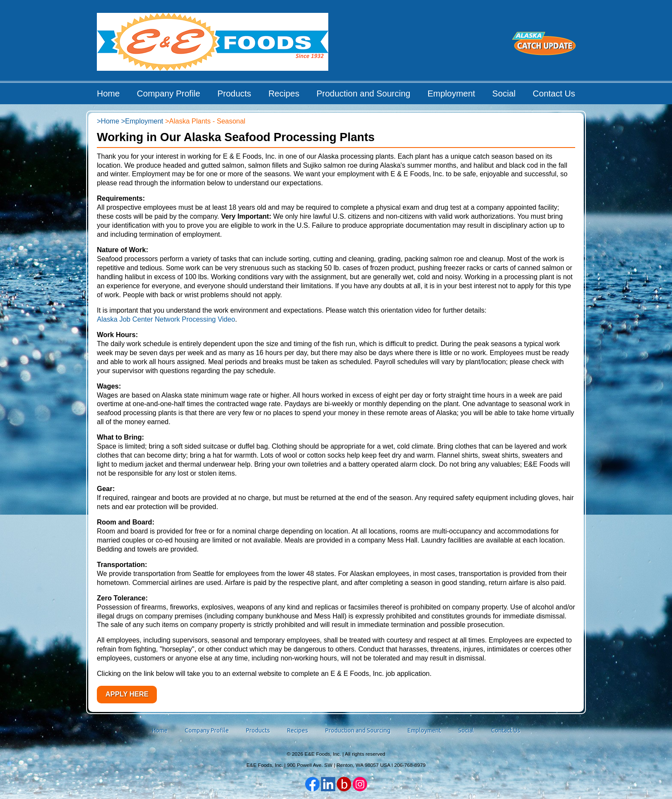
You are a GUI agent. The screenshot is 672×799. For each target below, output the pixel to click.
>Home (108, 121)
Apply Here (127, 694)
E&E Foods (213, 45)
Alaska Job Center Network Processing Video (166, 319)
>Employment (142, 121)
